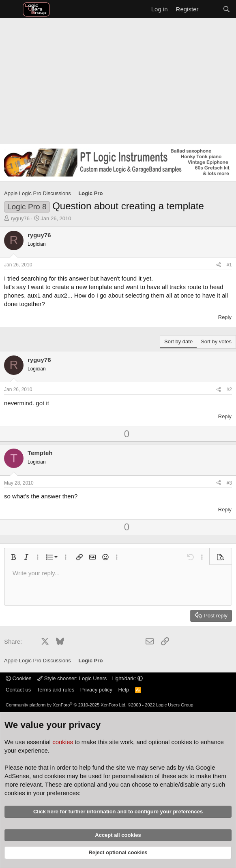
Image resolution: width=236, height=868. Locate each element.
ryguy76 (20, 218)
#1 (229, 265)
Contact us (18, 690)
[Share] (219, 265)
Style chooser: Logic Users (73, 678)
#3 (229, 483)
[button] (13, 557)
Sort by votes (216, 341)
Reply (225, 317)
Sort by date (178, 341)
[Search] (226, 9)
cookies (63, 741)
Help (124, 690)
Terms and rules (56, 690)
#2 (229, 389)
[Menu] (11, 9)
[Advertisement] (118, 79)
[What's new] (210, 9)
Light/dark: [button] (127, 678)
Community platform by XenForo (66, 705)
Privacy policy (96, 690)
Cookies (19, 678)
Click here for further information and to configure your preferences (118, 812)
